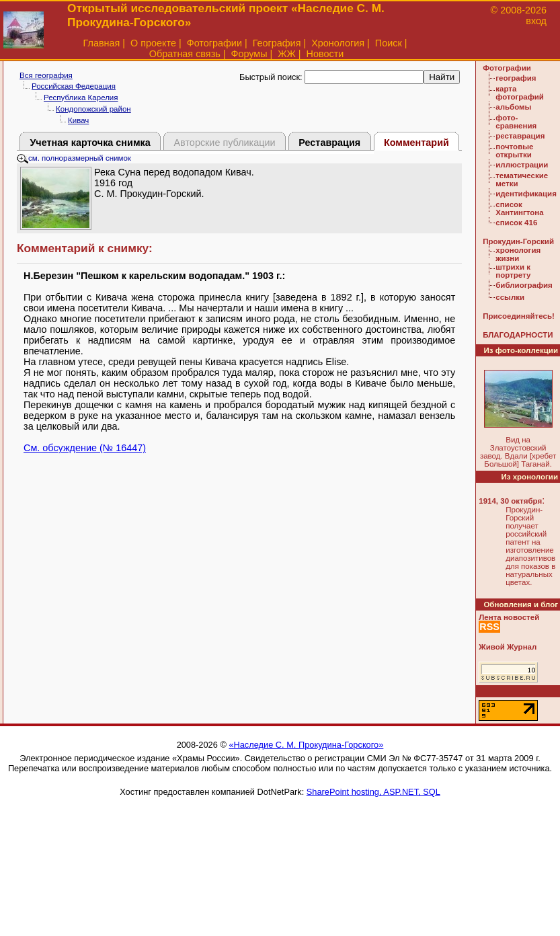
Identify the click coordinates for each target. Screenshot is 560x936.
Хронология (338, 43)
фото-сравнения (516, 122)
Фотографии (214, 43)
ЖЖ (287, 54)
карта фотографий (520, 93)
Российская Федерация (74, 86)
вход (536, 21)
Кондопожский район (93, 109)
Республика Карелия (81, 97)
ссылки (510, 297)
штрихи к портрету (513, 271)
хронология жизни (518, 254)
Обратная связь (185, 54)
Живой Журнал (508, 647)
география (516, 78)
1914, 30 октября (510, 501)
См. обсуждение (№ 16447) (85, 448)
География (277, 43)
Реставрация (329, 143)
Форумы (249, 54)
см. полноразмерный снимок (74, 158)
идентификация (526, 194)
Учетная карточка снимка (90, 143)
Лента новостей (509, 617)
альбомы (513, 107)
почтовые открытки (514, 151)
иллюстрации (522, 165)
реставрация (520, 136)
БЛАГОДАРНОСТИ (518, 335)
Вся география (46, 75)
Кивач (78, 120)
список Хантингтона (519, 208)
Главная (102, 43)
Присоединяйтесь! (519, 316)
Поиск (389, 43)
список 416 (516, 223)
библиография (524, 285)
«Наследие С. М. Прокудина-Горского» (306, 745)
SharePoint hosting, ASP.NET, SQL (373, 792)
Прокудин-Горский (518, 241)
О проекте (153, 43)
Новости (325, 54)
